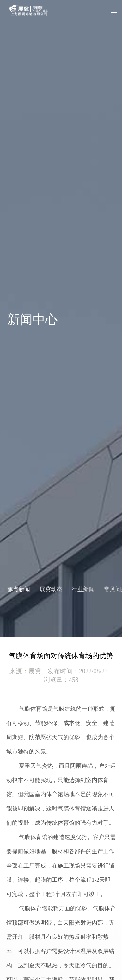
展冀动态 (51, 589)
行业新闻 (83, 589)
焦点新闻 (19, 589)
